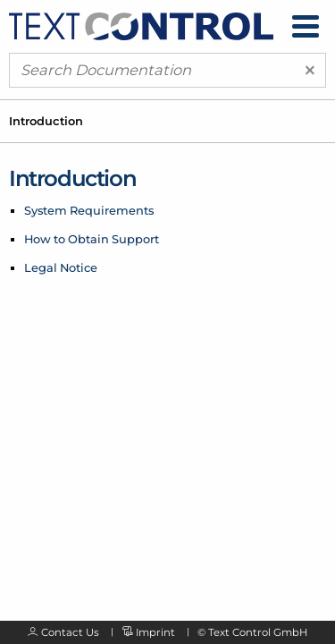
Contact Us (70, 632)
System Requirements (89, 210)
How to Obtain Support (92, 239)
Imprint (155, 632)
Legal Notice (61, 267)
